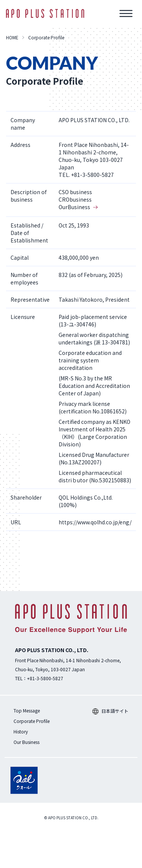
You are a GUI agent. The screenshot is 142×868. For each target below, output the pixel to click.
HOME (12, 37)
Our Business (26, 742)
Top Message (27, 710)
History (21, 731)
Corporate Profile (32, 721)
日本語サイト (110, 711)
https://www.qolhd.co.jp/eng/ (95, 522)
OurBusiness (78, 207)
